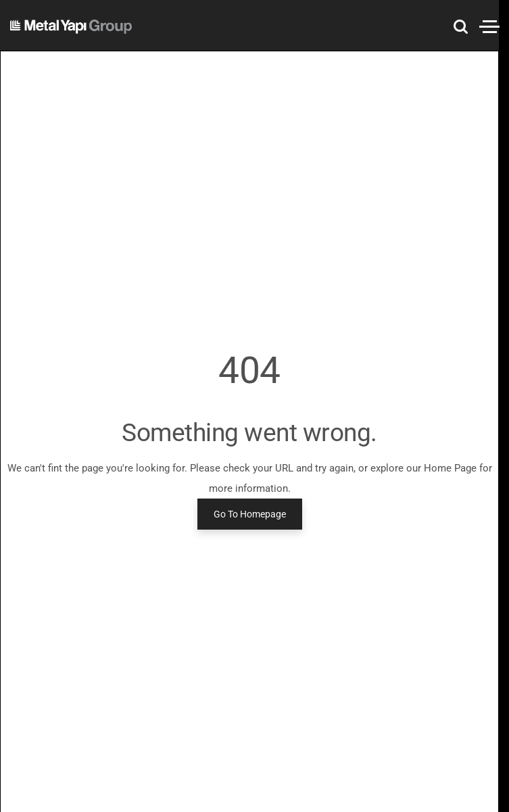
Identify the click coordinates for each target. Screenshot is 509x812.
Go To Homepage (250, 514)
